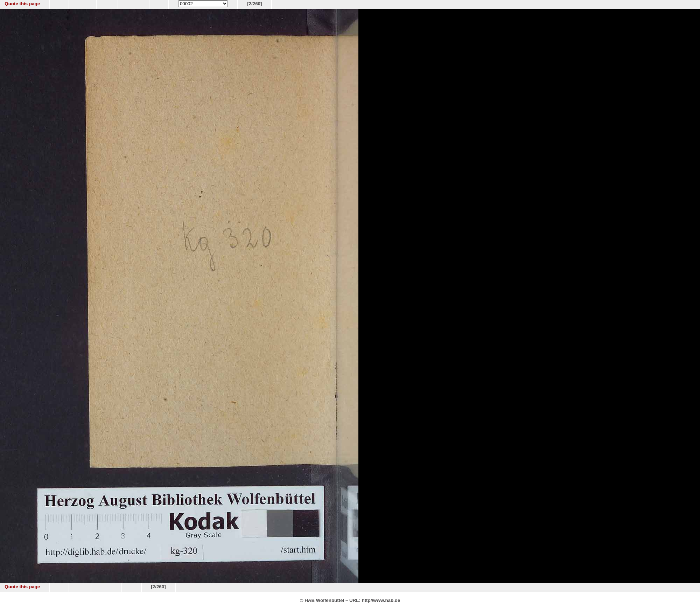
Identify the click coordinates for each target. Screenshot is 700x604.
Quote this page (22, 4)
